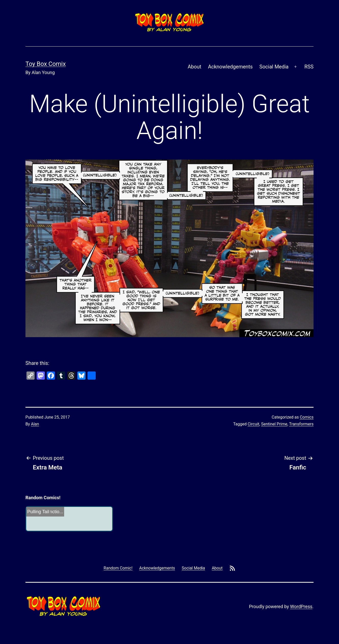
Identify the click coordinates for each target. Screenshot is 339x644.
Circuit (253, 424)
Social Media (274, 67)
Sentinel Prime (274, 424)
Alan (35, 424)
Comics (307, 417)
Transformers (301, 424)
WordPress (301, 606)
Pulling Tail (38, 512)
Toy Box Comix (46, 64)
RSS (309, 67)
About (195, 67)
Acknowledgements (230, 67)
